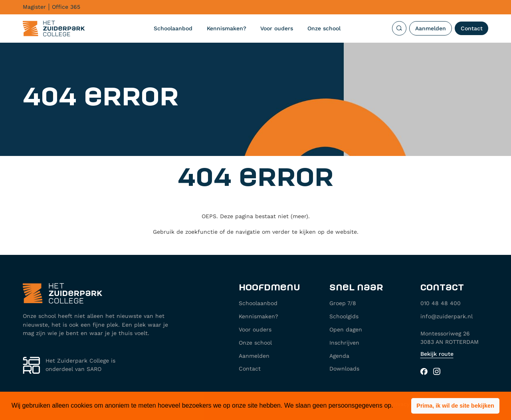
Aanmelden (431, 28)
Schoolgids (344, 316)
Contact (472, 28)
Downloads (344, 369)
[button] (455, 406)
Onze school (324, 28)
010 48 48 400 (441, 303)
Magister (34, 7)
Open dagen (346, 329)
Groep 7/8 (343, 303)
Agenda (339, 356)
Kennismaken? (227, 28)
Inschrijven (344, 343)
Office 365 (66, 7)
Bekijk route (437, 354)
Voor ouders (277, 28)
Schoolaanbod (173, 28)
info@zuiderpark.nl (447, 316)
